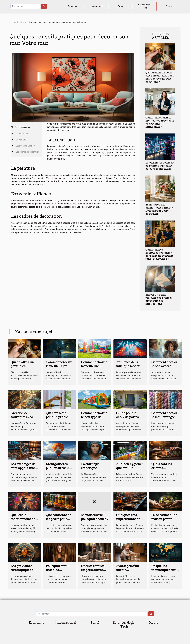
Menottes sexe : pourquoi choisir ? (95, 517)
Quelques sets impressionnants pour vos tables (129, 519)
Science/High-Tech (145, 6)
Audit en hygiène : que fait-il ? (130, 466)
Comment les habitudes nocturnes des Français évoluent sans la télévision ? (159, 254)
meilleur (132, 149)
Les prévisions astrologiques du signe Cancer (23, 570)
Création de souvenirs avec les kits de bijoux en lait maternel (24, 419)
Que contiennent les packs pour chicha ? (58, 519)
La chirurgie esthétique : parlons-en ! (90, 468)
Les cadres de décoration (27, 152)
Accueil (13, 22)
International (97, 6)
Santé (121, 6)
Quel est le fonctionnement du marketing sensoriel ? (23, 521)
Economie (73, 6)
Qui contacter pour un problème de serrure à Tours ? (59, 419)
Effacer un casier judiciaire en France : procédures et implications (159, 299)
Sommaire (22, 127)
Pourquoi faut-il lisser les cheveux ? (58, 570)
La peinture (21, 140)
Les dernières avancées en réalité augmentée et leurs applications (160, 166)
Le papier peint (23, 134)
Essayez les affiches (25, 146)
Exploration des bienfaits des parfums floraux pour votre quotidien (159, 209)
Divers (169, 6)
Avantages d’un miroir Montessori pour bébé (129, 572)
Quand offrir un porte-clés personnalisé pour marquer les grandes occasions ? (160, 77)
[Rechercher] (25, 6)
